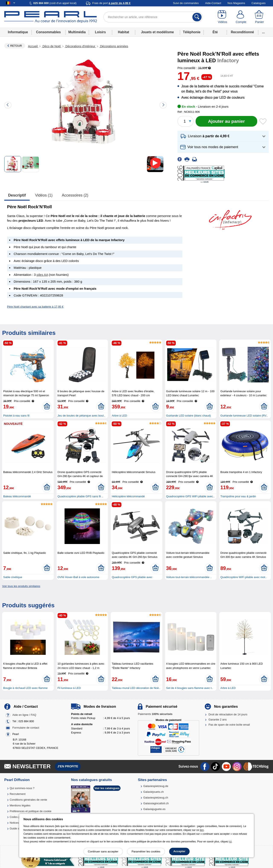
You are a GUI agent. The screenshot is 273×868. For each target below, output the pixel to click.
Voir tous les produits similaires (21, 586)
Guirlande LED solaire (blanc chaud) (189, 416)
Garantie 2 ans (218, 720)
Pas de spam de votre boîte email (229, 725)
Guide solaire (18, 828)
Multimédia (77, 32)
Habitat (124, 32)
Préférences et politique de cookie (30, 811)
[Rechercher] (197, 17)
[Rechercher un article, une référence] (153, 17)
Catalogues (258, 3)
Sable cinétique (13, 577)
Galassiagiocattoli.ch (156, 803)
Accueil (33, 46)
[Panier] (259, 17)
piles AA (42, 275)
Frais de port (111, 3)
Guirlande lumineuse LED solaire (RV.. (244, 416)
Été (215, 32)
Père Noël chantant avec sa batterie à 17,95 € (35, 307)
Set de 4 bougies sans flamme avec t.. (190, 688)
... (264, 32)
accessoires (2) (75, 195)
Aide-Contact (213, 3)
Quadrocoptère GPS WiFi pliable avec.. (190, 496)
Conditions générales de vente (28, 800)
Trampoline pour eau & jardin (238, 496)
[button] (223, 136)
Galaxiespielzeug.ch (156, 798)
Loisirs (100, 32)
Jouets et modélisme (157, 32)
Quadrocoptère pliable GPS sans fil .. (80, 496)
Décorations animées (114, 46)
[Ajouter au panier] (226, 121)
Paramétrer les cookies (146, 851)
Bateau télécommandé (17, 496)
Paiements (155, 714)
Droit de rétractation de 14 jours (228, 714)
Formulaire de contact (26, 728)
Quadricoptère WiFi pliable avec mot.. (243, 577)
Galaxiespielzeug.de (156, 786)
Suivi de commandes (186, 3)
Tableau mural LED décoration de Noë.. (136, 688)
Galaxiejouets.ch (154, 792)
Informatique (18, 32)
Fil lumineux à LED (69, 688)
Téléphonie (192, 32)
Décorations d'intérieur (80, 46)
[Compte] (241, 17)
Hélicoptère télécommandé (128, 496)
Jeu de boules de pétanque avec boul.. (81, 416)
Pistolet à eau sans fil (16, 416)
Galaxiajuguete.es (154, 809)
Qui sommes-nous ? (22, 788)
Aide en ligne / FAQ (24, 715)
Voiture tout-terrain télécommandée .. (189, 577)
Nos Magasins (236, 3)
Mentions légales (20, 805)
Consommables (48, 32)
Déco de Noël (52, 46)
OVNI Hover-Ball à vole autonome (78, 577)
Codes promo (18, 817)
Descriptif (17, 195)
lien (202, 830)
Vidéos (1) (44, 195)
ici (230, 842)
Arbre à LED (119, 416)
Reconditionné (242, 32)
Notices (14, 823)
